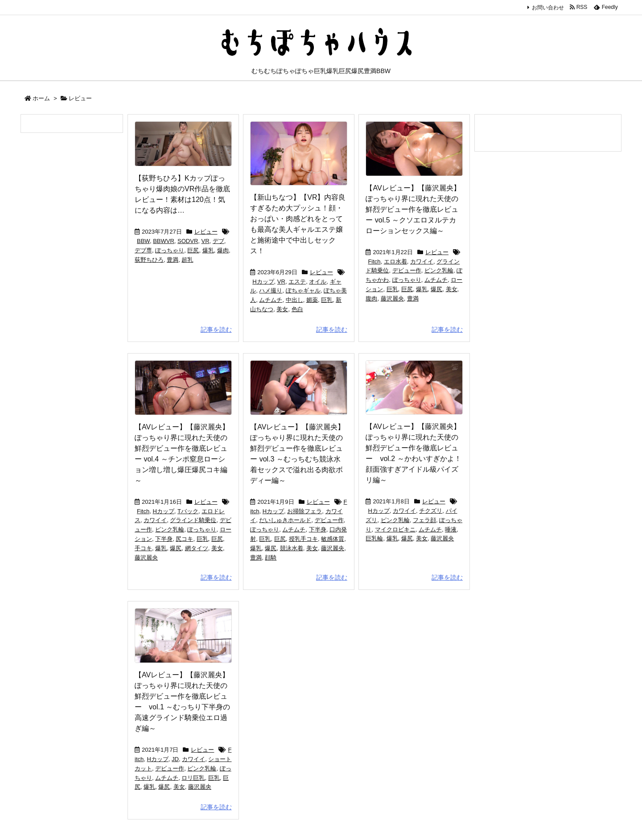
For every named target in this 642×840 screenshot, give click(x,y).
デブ (218, 241)
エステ (297, 282)
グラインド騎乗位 (193, 520)
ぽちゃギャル (303, 290)
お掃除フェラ (305, 511)
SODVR (188, 241)
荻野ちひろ (149, 260)
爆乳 (208, 250)
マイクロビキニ (395, 529)
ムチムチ (271, 300)
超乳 (187, 260)
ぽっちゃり (170, 250)
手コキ (143, 548)
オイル (318, 282)
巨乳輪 (374, 538)
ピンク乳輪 (439, 270)
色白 (297, 309)
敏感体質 (333, 539)
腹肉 (371, 299)
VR (206, 241)
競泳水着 (292, 548)
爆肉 (223, 250)
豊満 (173, 260)
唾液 (451, 529)
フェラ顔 (424, 520)
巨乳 (327, 300)
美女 (282, 309)
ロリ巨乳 (193, 778)
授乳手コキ (303, 539)
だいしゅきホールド (285, 520)
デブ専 (143, 250)
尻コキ (184, 539)
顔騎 (271, 558)
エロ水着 (395, 261)
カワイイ (422, 261)
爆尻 (436, 289)
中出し (294, 300)
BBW (143, 241)
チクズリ (431, 511)
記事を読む (216, 329)
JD (175, 759)
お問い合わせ (548, 8)
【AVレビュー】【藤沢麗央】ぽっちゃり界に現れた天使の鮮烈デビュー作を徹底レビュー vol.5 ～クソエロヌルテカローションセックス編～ (413, 209)
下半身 (164, 539)
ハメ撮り (271, 290)
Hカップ (263, 282)
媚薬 (312, 300)
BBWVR (164, 241)
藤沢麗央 (392, 299)
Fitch (374, 261)
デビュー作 (407, 270)
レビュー (206, 232)
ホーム (41, 98)
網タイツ (197, 548)
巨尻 (193, 250)
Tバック (188, 511)
